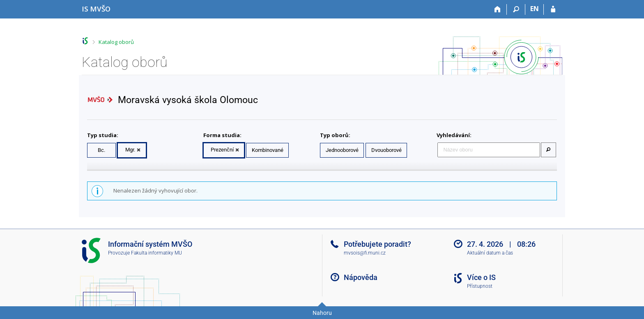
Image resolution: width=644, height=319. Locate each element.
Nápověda (361, 277)
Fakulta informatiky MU (156, 253)
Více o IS (481, 277)
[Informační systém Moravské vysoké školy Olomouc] (96, 9)
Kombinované (268, 150)
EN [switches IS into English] (535, 9)
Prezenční (222, 150)
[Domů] (498, 9)
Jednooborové (342, 150)
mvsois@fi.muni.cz (365, 253)
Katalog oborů (116, 42)
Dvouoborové (386, 150)
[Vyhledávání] (516, 9)
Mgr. (130, 150)
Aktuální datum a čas (490, 253)
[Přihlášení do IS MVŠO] (553, 9)
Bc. (101, 150)
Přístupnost (480, 286)
